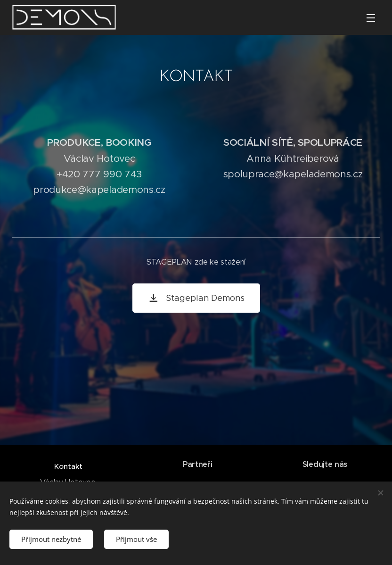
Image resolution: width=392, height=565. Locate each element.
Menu (371, 18)
